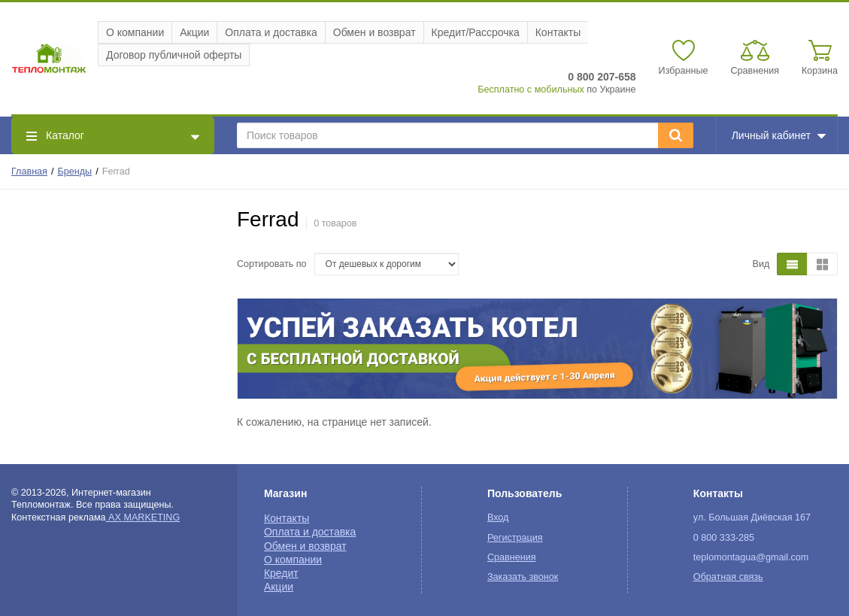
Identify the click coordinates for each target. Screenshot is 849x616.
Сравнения (512, 557)
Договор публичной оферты (174, 55)
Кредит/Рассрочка (476, 32)
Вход (498, 517)
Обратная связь (728, 577)
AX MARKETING (143, 517)
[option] (537, 349)
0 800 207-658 (602, 77)
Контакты (558, 32)
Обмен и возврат (374, 32)
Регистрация (515, 538)
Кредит (281, 573)
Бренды (75, 171)
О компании (135, 32)
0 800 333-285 (724, 538)
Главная (29, 171)
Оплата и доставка (271, 32)
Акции (194, 32)
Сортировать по (272, 264)
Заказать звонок (523, 577)
